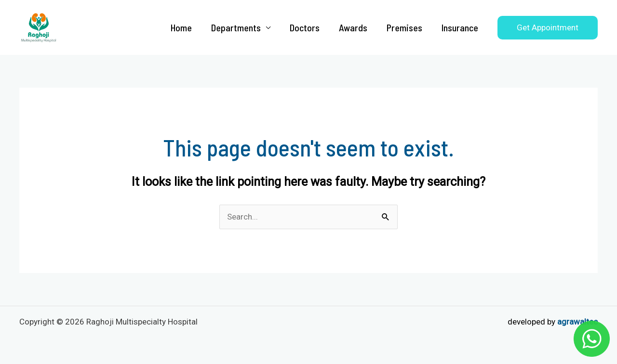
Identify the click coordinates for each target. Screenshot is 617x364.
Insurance (460, 27)
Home (181, 27)
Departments (236, 27)
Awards (353, 27)
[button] (548, 28)
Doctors (305, 27)
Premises (404, 27)
